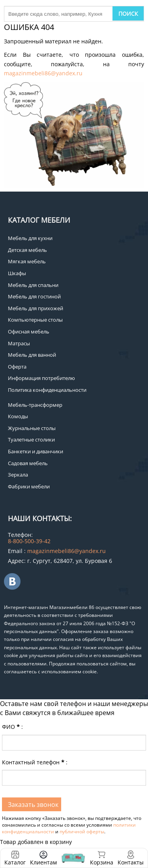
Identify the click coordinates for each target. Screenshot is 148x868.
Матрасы (19, 343)
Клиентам (43, 862)
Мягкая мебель (27, 261)
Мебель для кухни (30, 238)
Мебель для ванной (32, 355)
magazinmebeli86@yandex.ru (43, 73)
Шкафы (17, 273)
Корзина (102, 858)
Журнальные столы (32, 428)
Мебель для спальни (33, 285)
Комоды (18, 416)
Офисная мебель (29, 332)
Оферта (17, 367)
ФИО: (12, 727)
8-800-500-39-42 (29, 541)
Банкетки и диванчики (36, 451)
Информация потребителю (41, 378)
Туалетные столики (31, 440)
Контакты (131, 862)
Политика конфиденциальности (47, 390)
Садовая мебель (28, 463)
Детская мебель (27, 250)
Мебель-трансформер (35, 405)
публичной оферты (82, 832)
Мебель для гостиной (34, 296)
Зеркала (18, 475)
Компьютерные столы (35, 320)
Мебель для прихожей (36, 308)
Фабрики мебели (29, 486)
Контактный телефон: (35, 762)
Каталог (15, 862)
